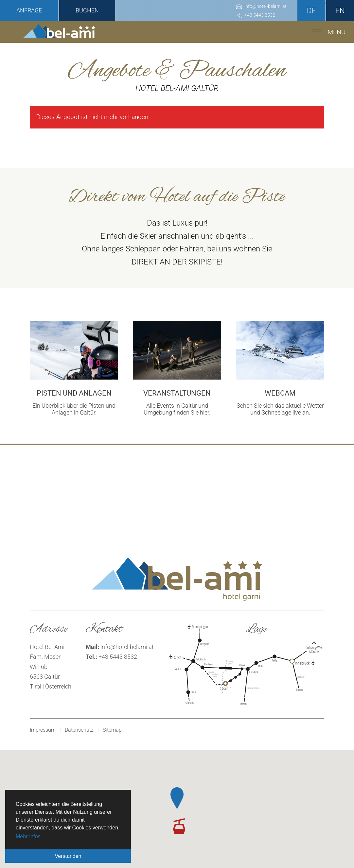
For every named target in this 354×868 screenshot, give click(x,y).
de (311, 11)
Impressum (43, 730)
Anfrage (29, 10)
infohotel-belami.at (127, 647)
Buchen (87, 10)
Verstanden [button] (68, 856)
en (340, 11)
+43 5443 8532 (118, 657)
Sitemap (112, 730)
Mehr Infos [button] (28, 836)
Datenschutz (79, 730)
